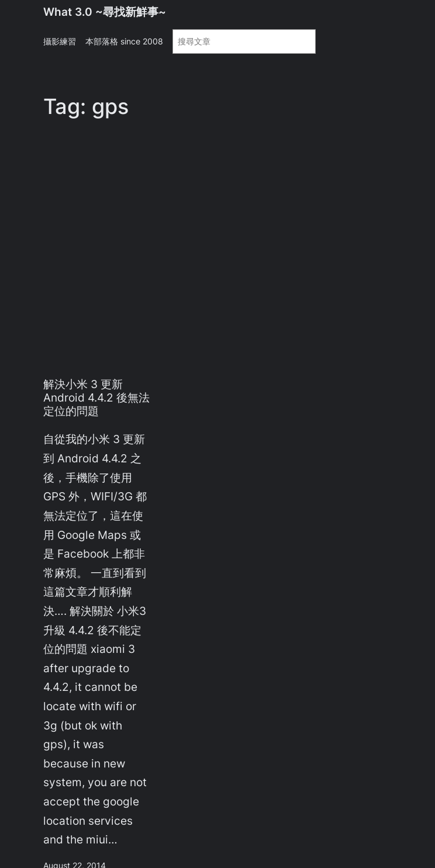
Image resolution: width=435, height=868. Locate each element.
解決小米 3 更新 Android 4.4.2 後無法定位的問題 (96, 398)
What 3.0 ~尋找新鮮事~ (105, 12)
